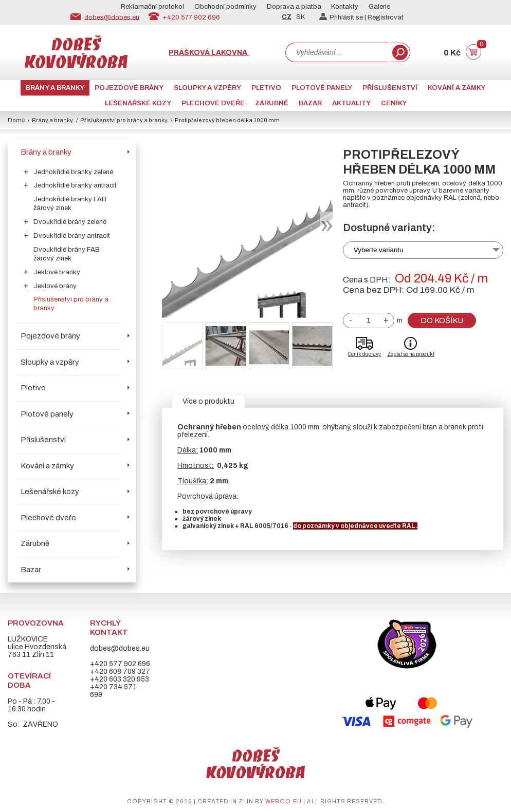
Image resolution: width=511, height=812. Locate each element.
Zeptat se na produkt (411, 354)
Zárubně (272, 103)
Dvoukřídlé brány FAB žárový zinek (67, 254)
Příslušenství (390, 88)
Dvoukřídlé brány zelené (70, 222)
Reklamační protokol (152, 7)
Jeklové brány (55, 286)
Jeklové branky (57, 272)
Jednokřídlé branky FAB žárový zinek (70, 204)
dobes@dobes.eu (112, 17)
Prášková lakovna (209, 53)
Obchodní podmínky (225, 7)
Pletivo (266, 88)
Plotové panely (322, 88)
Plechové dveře (213, 103)
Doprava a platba (294, 7)
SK (300, 17)
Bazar (310, 103)
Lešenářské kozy (138, 103)
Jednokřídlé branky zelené (73, 172)
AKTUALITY (351, 103)
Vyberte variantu (379, 250)
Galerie (379, 7)
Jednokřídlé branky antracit (75, 185)
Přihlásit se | (343, 17)
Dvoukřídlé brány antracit (72, 236)
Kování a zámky (457, 88)
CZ (287, 17)
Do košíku (442, 320)
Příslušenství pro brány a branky (124, 120)
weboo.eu (284, 801)
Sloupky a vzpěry (207, 88)
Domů (16, 120)
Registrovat (386, 17)
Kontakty (345, 7)
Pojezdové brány (129, 88)
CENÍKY (394, 103)
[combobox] (337, 52)
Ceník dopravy (364, 354)
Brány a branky (55, 88)
